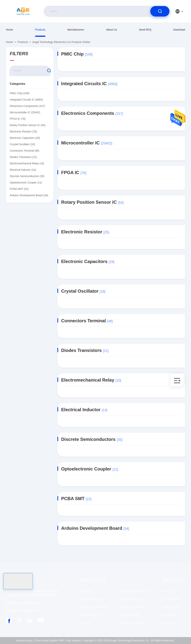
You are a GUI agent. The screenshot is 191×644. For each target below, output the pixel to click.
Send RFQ (145, 30)
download (179, 30)
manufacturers (76, 30)
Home (9, 30)
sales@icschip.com (24, 603)
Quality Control (171, 607)
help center (169, 623)
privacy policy (170, 615)
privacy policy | (25, 640)
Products (40, 30)
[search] (160, 11)
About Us (112, 30)
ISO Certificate (171, 599)
